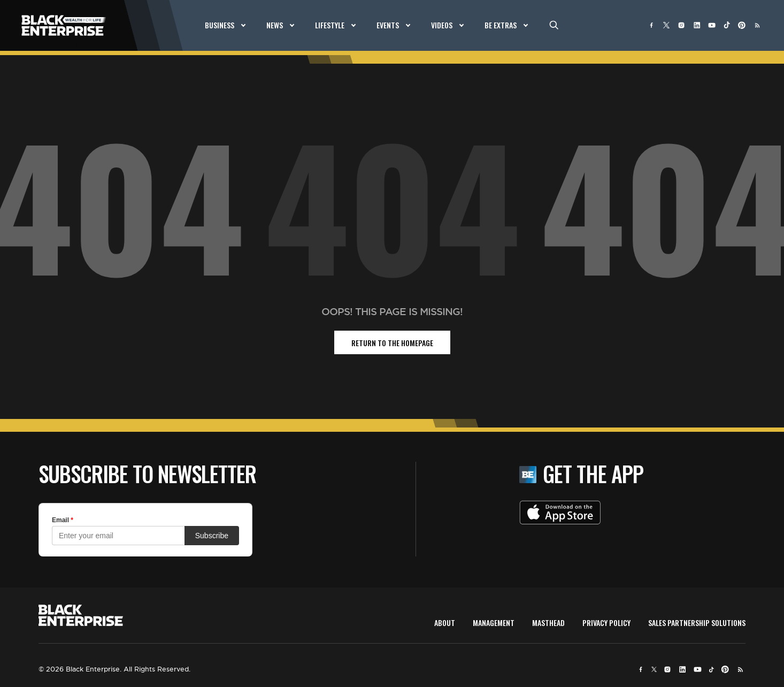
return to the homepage (392, 343)
